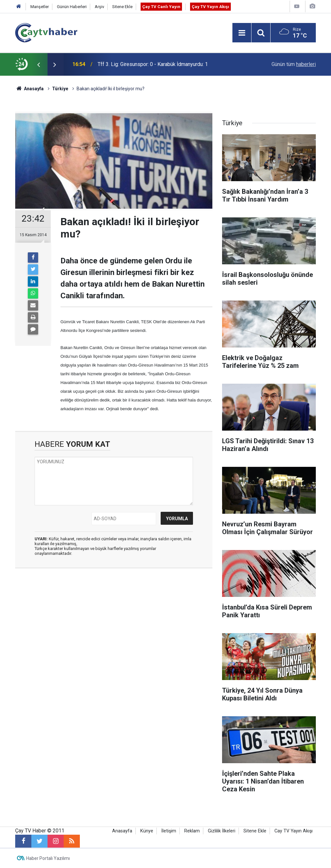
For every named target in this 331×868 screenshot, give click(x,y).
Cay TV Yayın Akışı (294, 831)
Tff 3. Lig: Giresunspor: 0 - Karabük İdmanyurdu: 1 (153, 64)
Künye (147, 831)
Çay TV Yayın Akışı (210, 7)
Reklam (192, 831)
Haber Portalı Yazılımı (48, 858)
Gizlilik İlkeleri (222, 831)
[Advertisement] (114, 634)
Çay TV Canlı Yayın (161, 7)
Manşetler (40, 7)
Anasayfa (122, 831)
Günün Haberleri (72, 7)
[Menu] (242, 33)
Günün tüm (294, 64)
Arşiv (99, 7)
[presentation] (38, 64)
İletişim (169, 831)
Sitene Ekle (122, 7)
